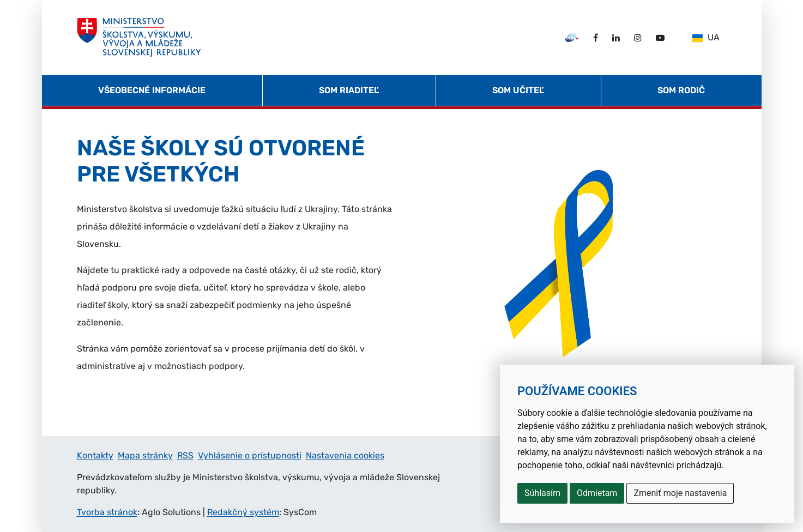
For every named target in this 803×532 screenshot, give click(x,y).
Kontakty (95, 455)
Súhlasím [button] (542, 493)
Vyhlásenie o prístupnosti (250, 455)
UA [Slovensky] (706, 37)
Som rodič (681, 90)
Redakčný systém (243, 512)
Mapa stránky (145, 455)
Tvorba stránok (107, 512)
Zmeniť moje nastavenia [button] (680, 493)
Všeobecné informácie (152, 90)
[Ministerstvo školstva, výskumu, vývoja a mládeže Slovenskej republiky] (139, 38)
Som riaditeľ (349, 90)
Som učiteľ (518, 90)
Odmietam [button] (597, 493)
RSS (185, 455)
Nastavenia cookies (345, 455)
